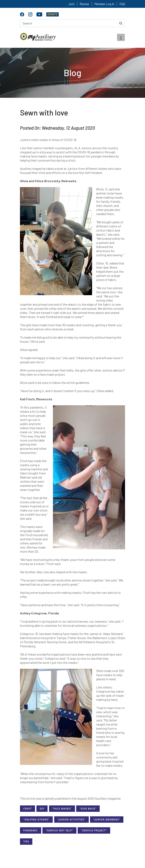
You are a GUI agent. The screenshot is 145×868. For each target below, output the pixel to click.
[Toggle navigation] (121, 37)
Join (71, 4)
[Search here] (72, 23)
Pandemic (31, 830)
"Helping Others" (36, 820)
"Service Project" (94, 830)
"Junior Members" (107, 820)
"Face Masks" (62, 809)
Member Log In (104, 4)
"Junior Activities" (71, 820)
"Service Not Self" (59, 830)
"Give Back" (88, 809)
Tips (26, 842)
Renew (84, 4)
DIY (42, 809)
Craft (27, 809)
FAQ (122, 4)
